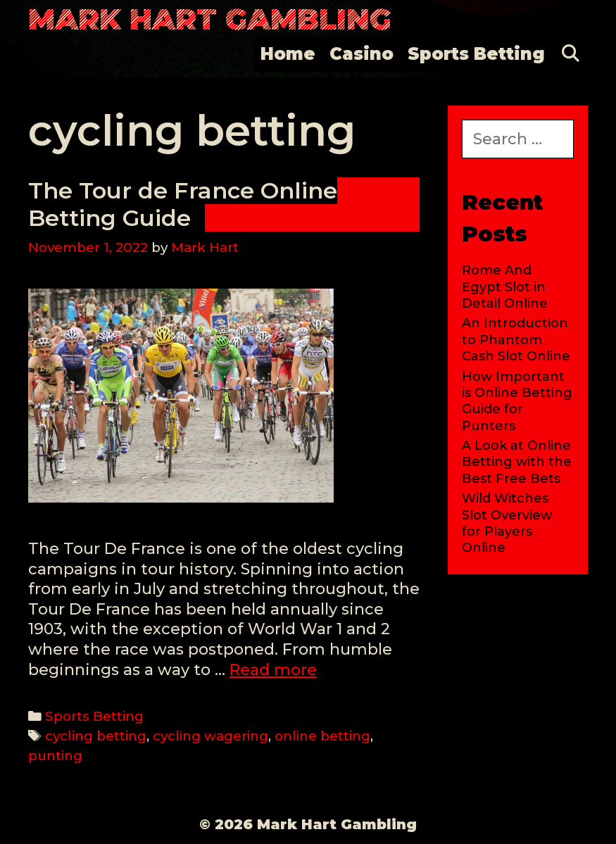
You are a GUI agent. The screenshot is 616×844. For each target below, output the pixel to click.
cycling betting (96, 736)
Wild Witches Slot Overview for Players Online (507, 523)
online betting (322, 736)
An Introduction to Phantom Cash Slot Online (516, 340)
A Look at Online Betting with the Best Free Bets (517, 462)
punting (55, 756)
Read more (273, 670)
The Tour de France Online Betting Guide (183, 204)
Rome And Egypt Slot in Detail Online (505, 287)
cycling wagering (210, 736)
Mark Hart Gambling (210, 19)
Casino (362, 54)
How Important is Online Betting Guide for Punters (517, 401)
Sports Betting (476, 54)
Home (288, 54)
